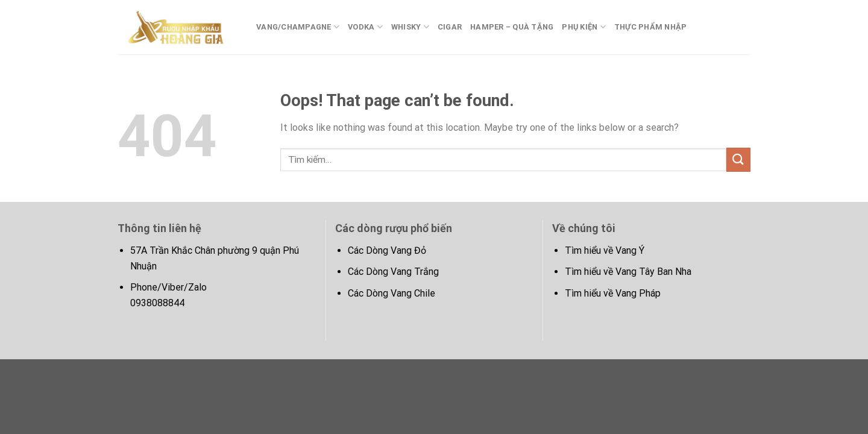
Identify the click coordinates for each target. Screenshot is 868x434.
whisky (410, 27)
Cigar (450, 27)
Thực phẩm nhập (651, 27)
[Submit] (738, 159)
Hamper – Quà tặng (512, 27)
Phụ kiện (584, 27)
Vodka (365, 27)
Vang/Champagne (298, 27)
